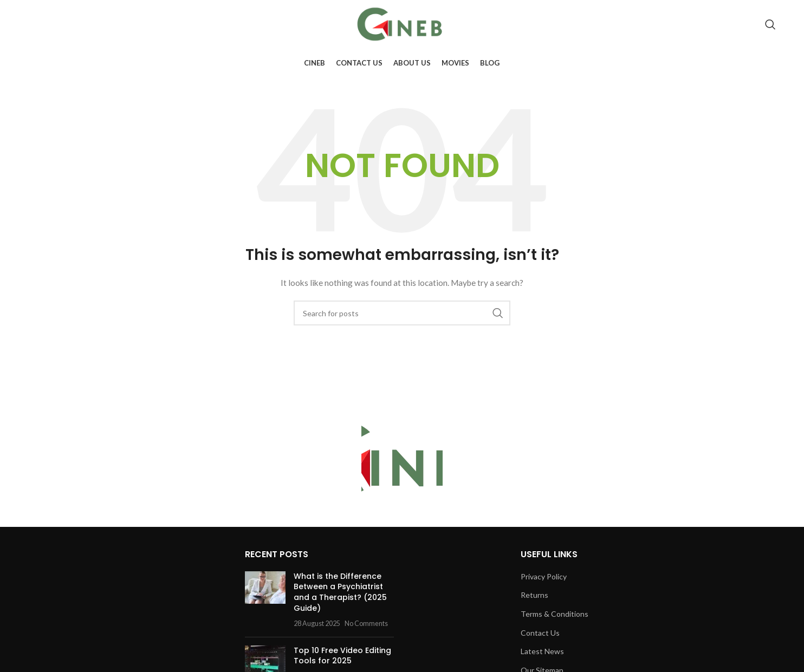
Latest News (542, 651)
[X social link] (699, 24)
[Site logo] (402, 24)
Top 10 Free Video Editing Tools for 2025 (342, 656)
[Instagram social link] (714, 24)
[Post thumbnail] (265, 600)
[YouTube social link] (730, 24)
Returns (534, 595)
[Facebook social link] (684, 24)
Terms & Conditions (555, 614)
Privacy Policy (544, 576)
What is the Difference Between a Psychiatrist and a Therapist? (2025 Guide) (340, 592)
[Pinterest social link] (746, 24)
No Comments (366, 624)
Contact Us (540, 633)
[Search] (770, 24)
